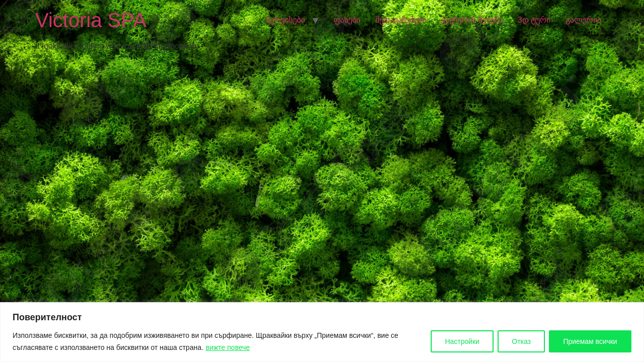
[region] (322, 332)
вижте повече (228, 347)
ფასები (347, 20)
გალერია (583, 20)
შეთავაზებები (401, 20)
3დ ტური (534, 20)
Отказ (520, 341)
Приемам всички (590, 341)
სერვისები (286, 20)
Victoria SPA (91, 20)
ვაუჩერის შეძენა (472, 20)
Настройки (460, 341)
